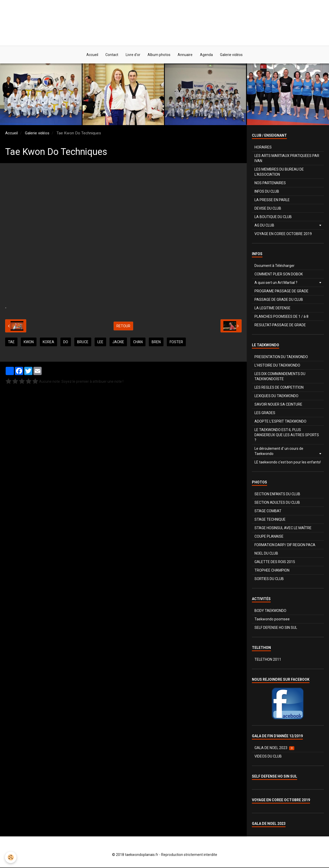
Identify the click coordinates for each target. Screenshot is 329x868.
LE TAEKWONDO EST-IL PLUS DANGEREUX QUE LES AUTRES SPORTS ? (287, 435)
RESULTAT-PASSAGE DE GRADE (280, 325)
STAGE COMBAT (268, 511)
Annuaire (186, 55)
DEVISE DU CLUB (268, 209)
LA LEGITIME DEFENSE (272, 309)
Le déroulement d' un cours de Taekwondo (279, 452)
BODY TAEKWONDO (270, 611)
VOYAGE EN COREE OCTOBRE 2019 (283, 234)
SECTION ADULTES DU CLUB (277, 503)
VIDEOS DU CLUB (268, 757)
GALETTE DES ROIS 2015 (275, 562)
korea (48, 342)
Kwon (29, 342)
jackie (118, 342)
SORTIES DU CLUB (269, 579)
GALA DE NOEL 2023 (274, 748)
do (66, 342)
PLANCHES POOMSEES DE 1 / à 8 (281, 317)
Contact (111, 55)
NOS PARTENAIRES (270, 183)
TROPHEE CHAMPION (272, 571)
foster (176, 342)
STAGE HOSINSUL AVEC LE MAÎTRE (283, 528)
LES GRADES (265, 413)
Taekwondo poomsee (272, 620)
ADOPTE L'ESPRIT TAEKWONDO (280, 422)
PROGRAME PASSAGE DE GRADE (281, 292)
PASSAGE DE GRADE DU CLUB (279, 300)
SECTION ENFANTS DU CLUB (277, 494)
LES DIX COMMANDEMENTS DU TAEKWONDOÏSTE (280, 377)
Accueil (91, 55)
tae (11, 342)
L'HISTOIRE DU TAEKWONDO (277, 366)
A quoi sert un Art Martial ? (276, 283)
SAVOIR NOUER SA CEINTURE (278, 405)
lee (100, 342)
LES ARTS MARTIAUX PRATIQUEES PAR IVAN (287, 159)
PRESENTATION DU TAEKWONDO (281, 357)
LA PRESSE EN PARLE (272, 200)
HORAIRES (263, 148)
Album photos (159, 55)
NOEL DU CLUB (266, 554)
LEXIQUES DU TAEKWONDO (276, 396)
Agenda (207, 55)
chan (138, 342)
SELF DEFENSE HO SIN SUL (276, 628)
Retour (123, 326)
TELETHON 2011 (268, 660)
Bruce (83, 342)
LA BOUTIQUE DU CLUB (273, 217)
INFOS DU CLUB (267, 192)
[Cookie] (11, 857)
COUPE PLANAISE (269, 537)
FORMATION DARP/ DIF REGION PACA (285, 545)
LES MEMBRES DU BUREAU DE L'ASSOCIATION (279, 172)
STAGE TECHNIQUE (270, 520)
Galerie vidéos (233, 55)
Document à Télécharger (275, 266)
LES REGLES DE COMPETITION (279, 388)
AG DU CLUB (264, 226)
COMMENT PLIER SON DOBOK (279, 275)
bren (156, 342)
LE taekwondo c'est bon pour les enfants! (288, 463)
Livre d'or (132, 55)
